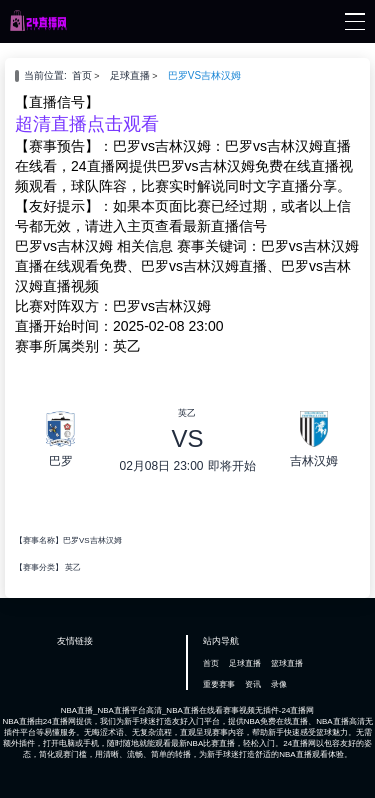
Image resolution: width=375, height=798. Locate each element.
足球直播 (130, 75)
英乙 (73, 567)
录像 (279, 684)
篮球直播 (287, 663)
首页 (82, 75)
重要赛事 (219, 684)
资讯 (253, 684)
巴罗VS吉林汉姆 (204, 75)
